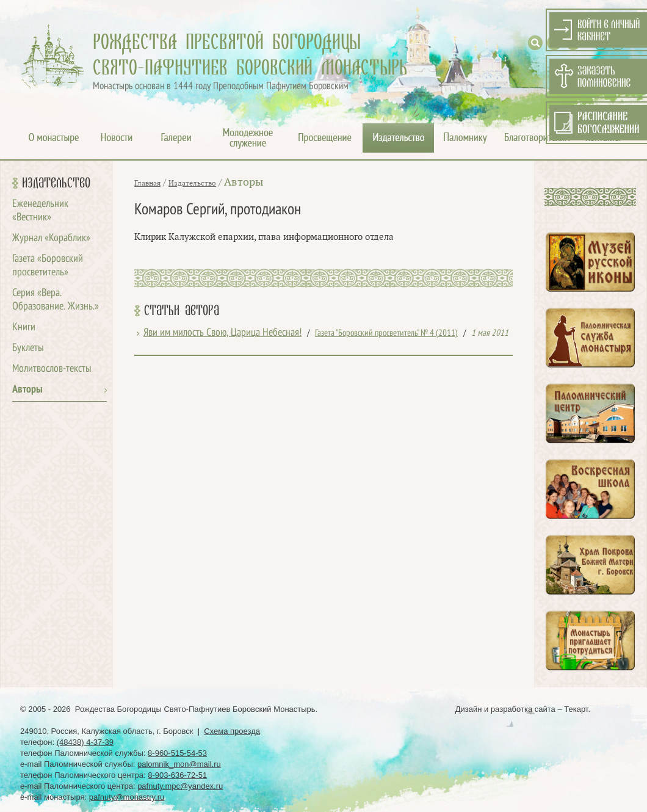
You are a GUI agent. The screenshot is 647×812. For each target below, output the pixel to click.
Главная (147, 183)
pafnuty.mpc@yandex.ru (180, 786)
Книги (24, 328)
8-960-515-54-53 (177, 753)
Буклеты (28, 348)
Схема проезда (232, 731)
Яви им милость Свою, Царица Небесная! (222, 333)
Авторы (27, 390)
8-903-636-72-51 (177, 775)
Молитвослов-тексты (52, 369)
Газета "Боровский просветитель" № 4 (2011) (386, 333)
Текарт (576, 709)
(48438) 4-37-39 (85, 742)
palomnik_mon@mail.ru (179, 764)
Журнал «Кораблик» (51, 238)
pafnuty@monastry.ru (127, 797)
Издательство (56, 183)
